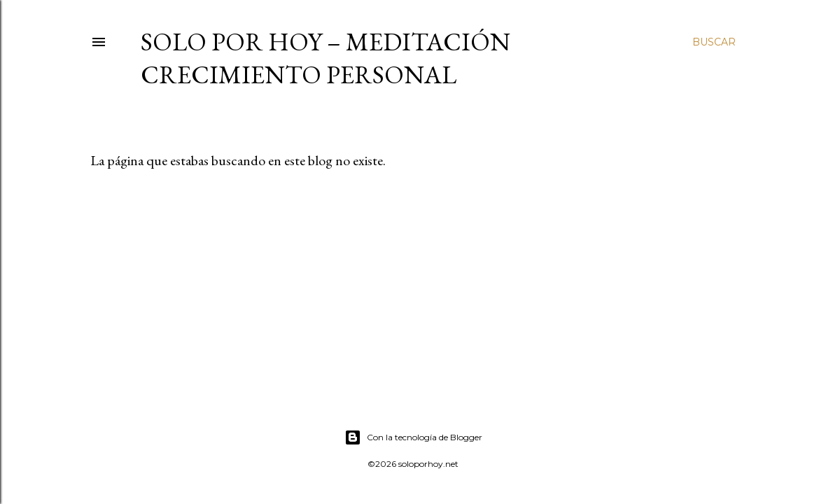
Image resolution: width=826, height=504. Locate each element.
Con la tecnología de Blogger (413, 437)
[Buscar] (714, 42)
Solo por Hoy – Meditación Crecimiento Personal (325, 58)
